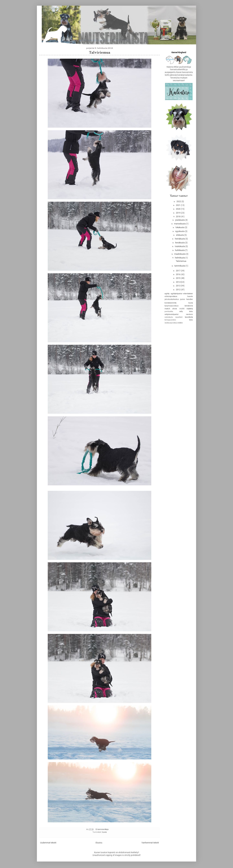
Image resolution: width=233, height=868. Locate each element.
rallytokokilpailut (171, 314)
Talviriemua (100, 52)
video (180, 323)
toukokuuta (180, 246)
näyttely (190, 309)
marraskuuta (180, 224)
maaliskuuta (180, 254)
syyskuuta (180, 231)
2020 (178, 209)
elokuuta (180, 235)
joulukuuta (180, 220)
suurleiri (179, 317)
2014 (178, 282)
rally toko (186, 311)
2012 (178, 290)
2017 (178, 271)
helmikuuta (180, 258)
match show (171, 309)
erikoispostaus (171, 296)
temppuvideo (170, 320)
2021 (178, 205)
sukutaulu (169, 317)
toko (191, 320)
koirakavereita (170, 303)
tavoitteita (189, 317)
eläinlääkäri (188, 294)
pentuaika (169, 311)
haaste (190, 296)
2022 (179, 202)
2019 (178, 213)
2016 (178, 274)
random (189, 314)
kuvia (104, 832)
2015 (178, 278)
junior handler (187, 299)
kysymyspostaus (172, 306)
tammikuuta (180, 266)
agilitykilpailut (176, 294)
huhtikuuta (180, 250)
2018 (178, 217)
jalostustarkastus (172, 299)
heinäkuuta (180, 239)
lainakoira (189, 306)
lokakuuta (180, 227)
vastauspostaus (171, 323)
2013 (178, 286)
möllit (182, 309)
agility (167, 294)
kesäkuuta (180, 243)
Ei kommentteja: (103, 829)
